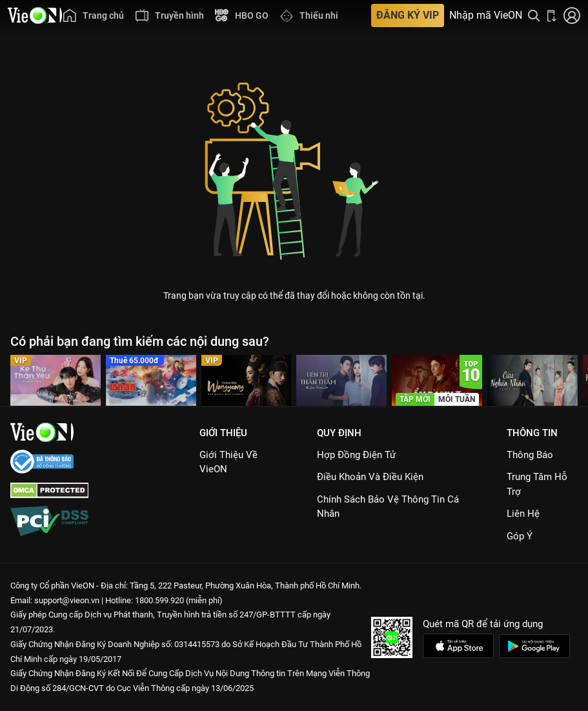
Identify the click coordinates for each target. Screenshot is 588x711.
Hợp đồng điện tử (356, 455)
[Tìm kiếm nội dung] (534, 15)
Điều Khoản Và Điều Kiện (370, 477)
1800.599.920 (159, 600)
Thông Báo (530, 455)
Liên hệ (523, 514)
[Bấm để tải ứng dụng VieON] (552, 15)
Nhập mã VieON (486, 15)
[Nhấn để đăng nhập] (572, 15)
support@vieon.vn (67, 600)
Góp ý (520, 536)
